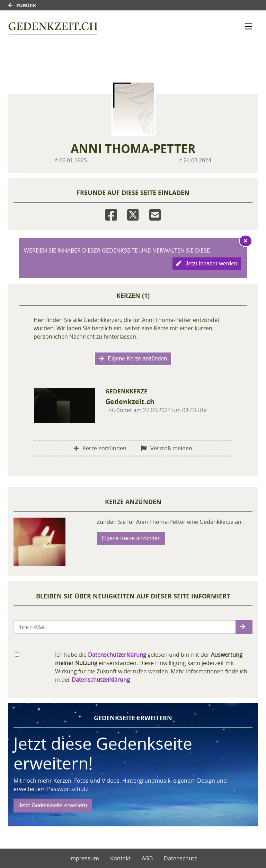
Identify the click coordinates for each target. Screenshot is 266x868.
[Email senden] (125, 627)
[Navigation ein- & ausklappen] (248, 26)
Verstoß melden (167, 448)
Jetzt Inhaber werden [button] (207, 263)
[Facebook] (111, 214)
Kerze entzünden (100, 448)
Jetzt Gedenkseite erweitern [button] (53, 805)
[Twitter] (133, 214)
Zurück (22, 5)
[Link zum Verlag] (53, 26)
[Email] (155, 214)
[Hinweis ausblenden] (246, 241)
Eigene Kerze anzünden (133, 359)
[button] (244, 627)
